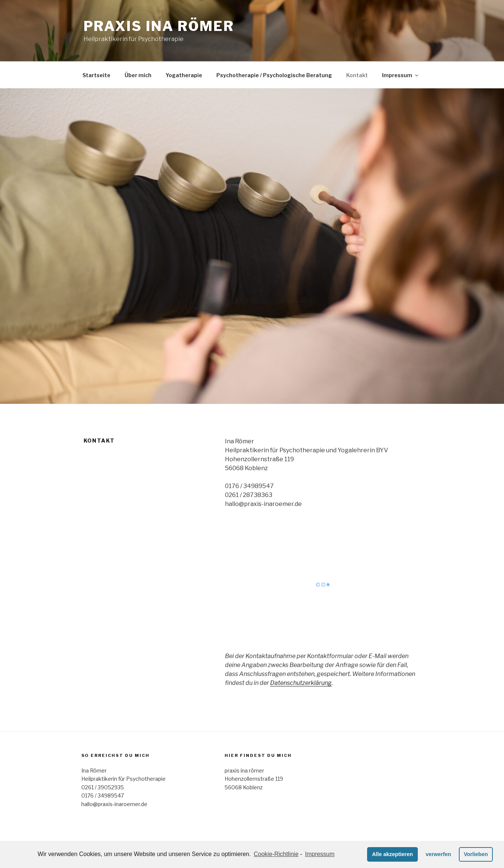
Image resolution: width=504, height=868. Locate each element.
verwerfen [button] (438, 854)
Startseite (96, 75)
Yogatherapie (184, 75)
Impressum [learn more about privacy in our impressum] (320, 854)
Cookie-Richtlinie (276, 854)
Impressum (401, 75)
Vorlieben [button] (476, 854)
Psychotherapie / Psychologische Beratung (274, 75)
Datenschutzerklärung (301, 683)
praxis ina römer (159, 26)
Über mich (138, 75)
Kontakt (357, 75)
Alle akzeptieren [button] (392, 854)
